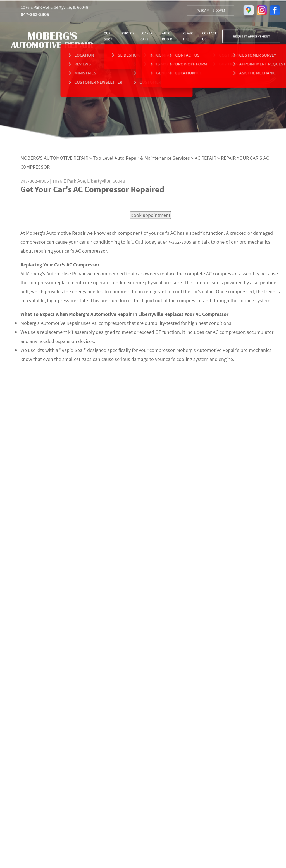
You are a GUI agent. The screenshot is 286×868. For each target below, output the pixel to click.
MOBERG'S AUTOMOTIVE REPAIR (54, 160)
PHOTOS (128, 34)
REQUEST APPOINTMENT (252, 37)
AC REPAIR (205, 160)
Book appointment (150, 217)
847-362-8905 (35, 16)
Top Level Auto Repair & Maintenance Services (141, 160)
